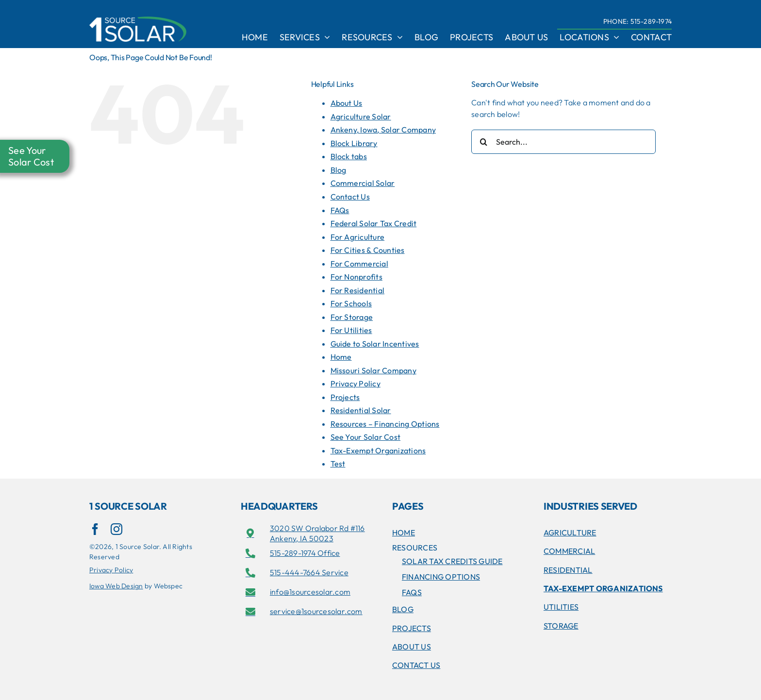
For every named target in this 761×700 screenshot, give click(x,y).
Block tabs (349, 156)
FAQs (340, 210)
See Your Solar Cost (366, 437)
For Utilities (351, 330)
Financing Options (441, 577)
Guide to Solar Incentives (375, 344)
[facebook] (95, 529)
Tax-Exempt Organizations (378, 450)
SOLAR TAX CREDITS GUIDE (452, 561)
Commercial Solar (363, 183)
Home (341, 357)
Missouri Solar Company (373, 370)
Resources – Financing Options (385, 424)
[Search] (483, 142)
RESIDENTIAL (568, 570)
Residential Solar (361, 410)
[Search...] (563, 142)
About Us (347, 103)
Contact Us (350, 197)
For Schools (351, 303)
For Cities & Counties (368, 250)
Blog (339, 170)
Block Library (354, 143)
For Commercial (359, 264)
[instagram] (116, 529)
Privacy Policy (356, 383)
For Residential (358, 290)
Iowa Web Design (116, 586)
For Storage (352, 317)
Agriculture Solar (361, 117)
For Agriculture (358, 237)
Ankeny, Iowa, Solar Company (383, 130)
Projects (345, 397)
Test (338, 464)
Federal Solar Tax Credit (374, 223)
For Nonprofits (356, 277)
